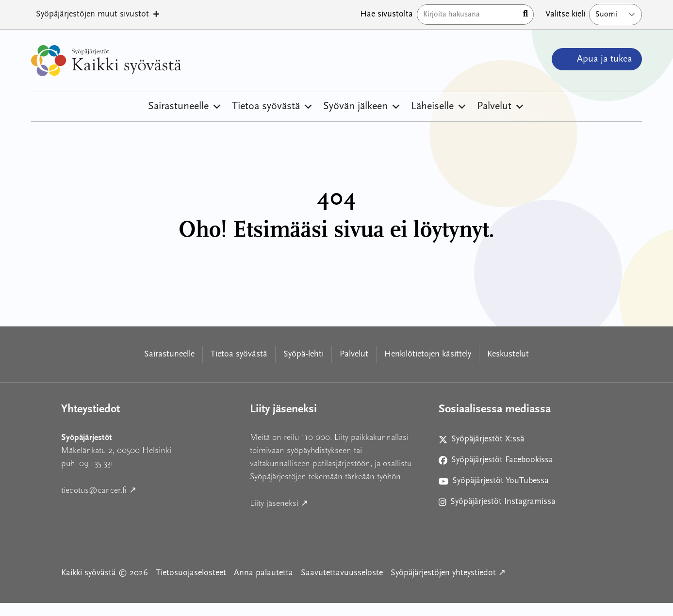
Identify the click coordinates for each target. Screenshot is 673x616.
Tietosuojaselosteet (191, 573)
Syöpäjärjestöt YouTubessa (494, 483)
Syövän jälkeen (362, 107)
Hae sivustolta (386, 14)
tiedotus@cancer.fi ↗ (143, 489)
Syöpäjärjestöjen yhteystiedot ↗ (448, 572)
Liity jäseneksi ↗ (323, 502)
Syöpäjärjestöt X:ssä (485, 441)
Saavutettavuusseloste (342, 573)
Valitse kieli (565, 14)
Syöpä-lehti (304, 354)
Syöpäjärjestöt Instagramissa (497, 504)
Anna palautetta (263, 573)
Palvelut (501, 107)
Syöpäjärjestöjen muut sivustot (98, 15)
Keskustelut (508, 354)
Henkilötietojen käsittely (428, 354)
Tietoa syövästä (273, 107)
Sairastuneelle (185, 107)
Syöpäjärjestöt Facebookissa (496, 462)
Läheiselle (439, 107)
